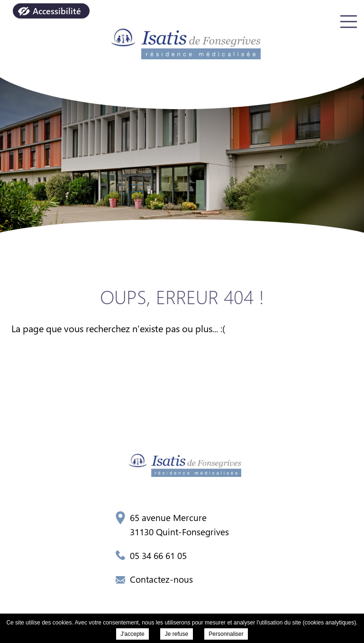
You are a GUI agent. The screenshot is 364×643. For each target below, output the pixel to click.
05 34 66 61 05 (151, 555)
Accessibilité (57, 11)
